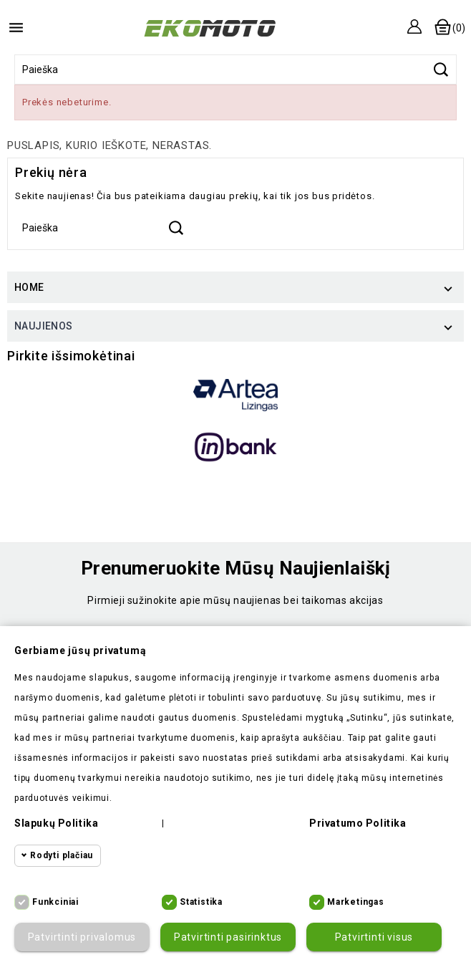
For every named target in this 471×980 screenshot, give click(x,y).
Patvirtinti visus (374, 937)
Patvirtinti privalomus (82, 937)
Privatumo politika (358, 823)
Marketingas (356, 902)
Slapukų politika (56, 823)
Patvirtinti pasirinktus (228, 937)
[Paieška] (235, 69)
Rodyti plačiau (62, 855)
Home (29, 287)
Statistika (201, 902)
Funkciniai (55, 902)
